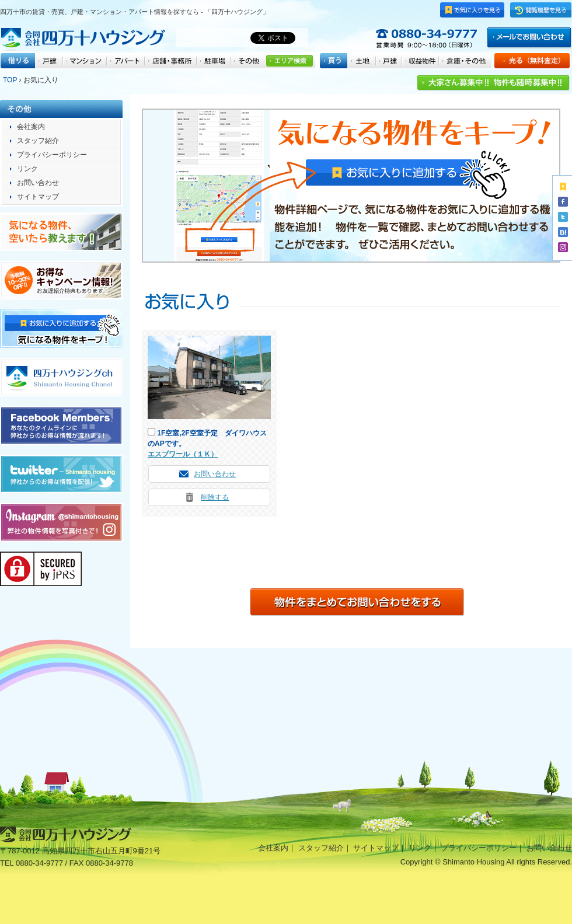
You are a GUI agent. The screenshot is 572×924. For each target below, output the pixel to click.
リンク (27, 169)
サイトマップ (38, 197)
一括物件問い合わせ (357, 602)
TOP (10, 80)
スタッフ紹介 (38, 141)
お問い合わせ (215, 474)
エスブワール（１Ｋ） (183, 454)
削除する (215, 497)
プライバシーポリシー (52, 155)
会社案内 (31, 127)
